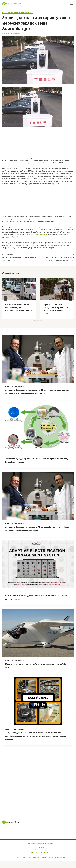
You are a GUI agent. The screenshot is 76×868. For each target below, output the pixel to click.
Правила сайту (40, 857)
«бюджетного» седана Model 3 (36, 235)
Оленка (7, 34)
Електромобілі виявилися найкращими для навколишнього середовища (18, 308)
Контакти (40, 854)
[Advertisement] (38, 143)
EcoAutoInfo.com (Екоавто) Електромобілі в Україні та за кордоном (41, 864)
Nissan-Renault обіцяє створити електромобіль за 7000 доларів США (19, 257)
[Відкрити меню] (72, 4)
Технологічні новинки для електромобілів (38, 839)
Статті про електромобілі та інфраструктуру (18, 13)
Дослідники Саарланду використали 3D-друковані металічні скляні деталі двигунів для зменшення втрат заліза (35, 534)
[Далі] (71, 299)
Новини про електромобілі (14, 387)
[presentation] (19, 289)
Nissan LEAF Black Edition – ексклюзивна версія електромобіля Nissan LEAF (57, 257)
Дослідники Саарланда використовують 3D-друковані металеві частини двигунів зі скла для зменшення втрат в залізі (37, 393)
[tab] (34, 321)
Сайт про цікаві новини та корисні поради (38, 850)
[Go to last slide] (5, 299)
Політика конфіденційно (39, 859)
